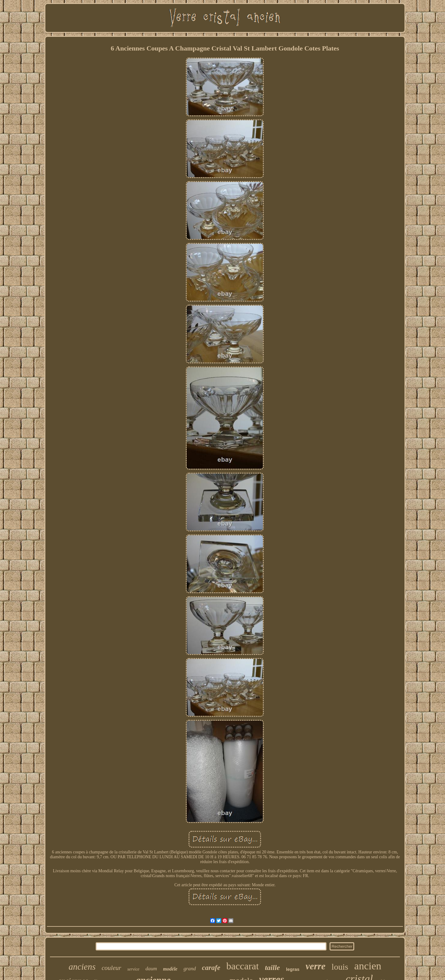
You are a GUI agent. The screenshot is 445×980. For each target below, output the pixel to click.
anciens (82, 967)
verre (315, 966)
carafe (211, 968)
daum (151, 969)
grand (190, 969)
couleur (111, 968)
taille (272, 968)
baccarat (243, 966)
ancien (368, 966)
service (133, 969)
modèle (170, 969)
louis (340, 967)
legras (293, 969)
